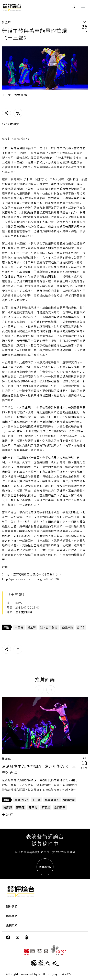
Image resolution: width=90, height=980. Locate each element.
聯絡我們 (12, 916)
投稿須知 (12, 925)
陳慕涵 (46, 807)
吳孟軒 (7, 22)
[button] (39, 690)
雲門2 (81, 627)
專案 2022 (21, 800)
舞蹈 (6, 627)
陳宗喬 (33, 807)
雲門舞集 (60, 807)
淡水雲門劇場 (49, 627)
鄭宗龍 (20, 807)
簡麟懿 (7, 759)
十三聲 (19, 627)
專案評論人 (52, 800)
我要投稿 (45, 867)
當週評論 (67, 627)
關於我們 (12, 906)
